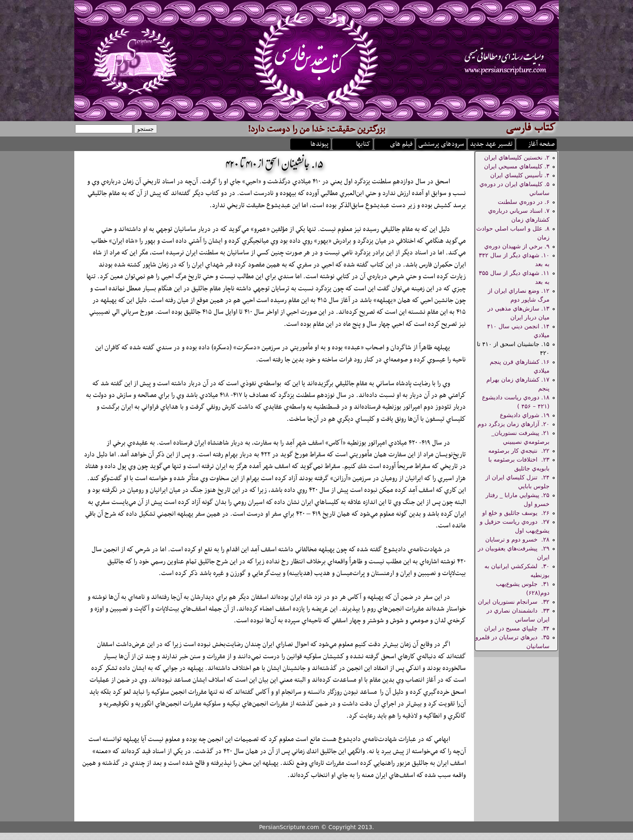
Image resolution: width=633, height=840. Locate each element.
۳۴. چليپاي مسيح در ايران (517, 628)
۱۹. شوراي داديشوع (525, 415)
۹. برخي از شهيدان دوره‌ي (517, 246)
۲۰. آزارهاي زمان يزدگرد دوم (514, 424)
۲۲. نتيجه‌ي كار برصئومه (519, 450)
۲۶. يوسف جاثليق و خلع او (516, 513)
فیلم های (401, 143)
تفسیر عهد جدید (491, 143)
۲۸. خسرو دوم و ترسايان (517, 539)
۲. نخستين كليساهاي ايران (517, 157)
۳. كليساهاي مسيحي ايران (517, 166)
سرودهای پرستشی (441, 143)
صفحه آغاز (541, 143)
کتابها (363, 143)
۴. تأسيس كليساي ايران (520, 175)
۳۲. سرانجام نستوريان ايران (514, 602)
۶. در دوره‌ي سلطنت (524, 202)
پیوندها (320, 143)
